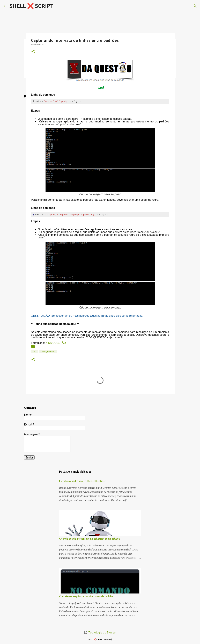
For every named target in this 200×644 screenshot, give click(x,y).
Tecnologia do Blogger (100, 632)
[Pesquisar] (195, 6)
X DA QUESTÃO (56, 343)
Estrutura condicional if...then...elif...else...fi (83, 481)
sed (34, 351)
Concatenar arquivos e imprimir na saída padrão (86, 596)
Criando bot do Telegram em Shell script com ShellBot (89, 539)
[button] (33, 52)
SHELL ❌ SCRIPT (32, 6)
